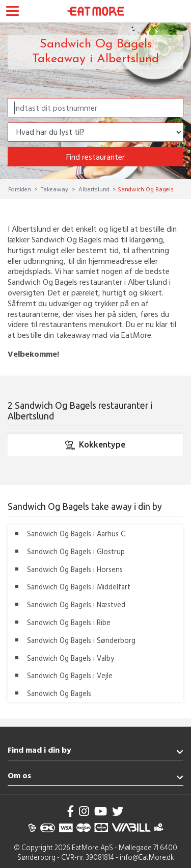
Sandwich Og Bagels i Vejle (70, 675)
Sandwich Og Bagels (59, 693)
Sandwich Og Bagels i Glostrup (76, 551)
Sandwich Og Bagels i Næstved (76, 604)
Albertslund (94, 189)
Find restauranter (95, 157)
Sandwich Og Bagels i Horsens (75, 569)
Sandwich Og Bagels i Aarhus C (76, 534)
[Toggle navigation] (12, 12)
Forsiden (20, 189)
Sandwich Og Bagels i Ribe (69, 622)
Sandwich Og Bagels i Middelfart (79, 587)
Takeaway (54, 189)
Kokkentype (95, 445)
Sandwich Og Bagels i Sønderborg (81, 640)
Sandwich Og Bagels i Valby (71, 658)
